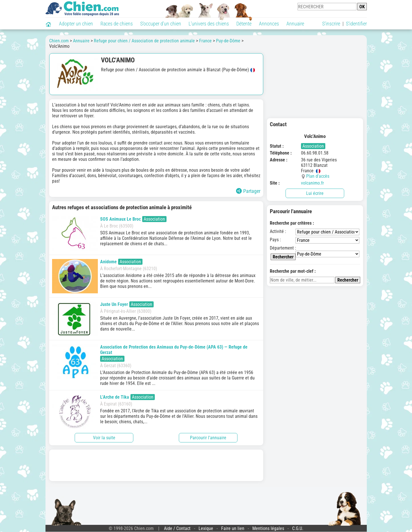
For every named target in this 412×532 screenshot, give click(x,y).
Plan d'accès (318, 176)
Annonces (269, 24)
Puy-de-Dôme (228, 41)
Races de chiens (117, 24)
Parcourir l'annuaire (208, 438)
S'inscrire (331, 24)
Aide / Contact (177, 528)
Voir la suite (104, 438)
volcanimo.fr (312, 183)
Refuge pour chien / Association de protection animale (144, 41)
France (205, 41)
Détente (244, 24)
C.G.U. (298, 528)
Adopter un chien (76, 24)
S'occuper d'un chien (161, 24)
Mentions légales (268, 528)
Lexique (206, 528)
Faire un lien (233, 528)
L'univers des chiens (209, 24)
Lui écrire (315, 193)
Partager (248, 191)
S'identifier (356, 24)
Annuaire (295, 24)
